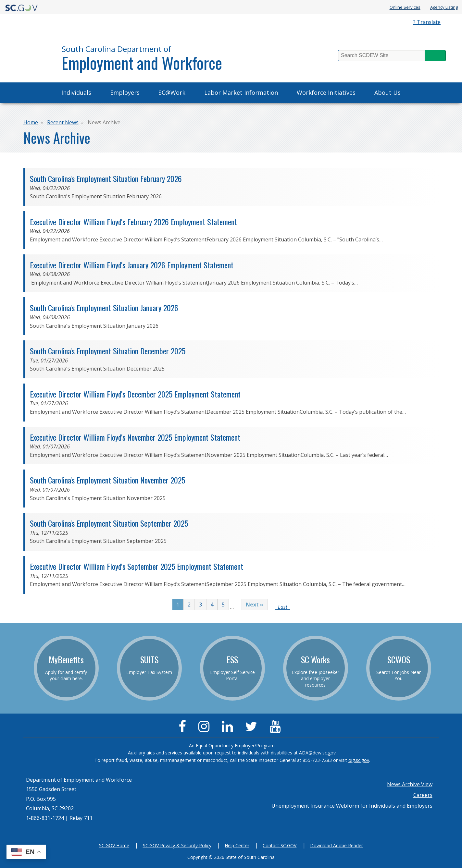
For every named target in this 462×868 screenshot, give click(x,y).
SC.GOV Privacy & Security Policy (177, 845)
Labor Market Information (241, 92)
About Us (387, 92)
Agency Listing (444, 7)
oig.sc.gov (359, 760)
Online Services (405, 7)
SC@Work (172, 92)
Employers (125, 92)
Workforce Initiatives (326, 92)
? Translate (427, 22)
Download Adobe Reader (337, 845)
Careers (423, 795)
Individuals (76, 92)
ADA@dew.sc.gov (317, 753)
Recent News (63, 122)
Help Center (237, 845)
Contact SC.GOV (280, 845)
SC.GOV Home (114, 845)
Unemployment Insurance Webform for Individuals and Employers (352, 806)
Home (31, 122)
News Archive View (410, 784)
